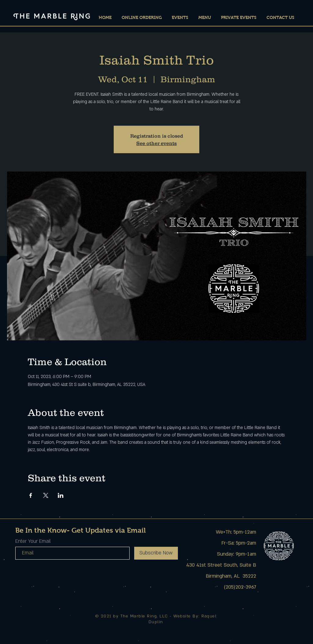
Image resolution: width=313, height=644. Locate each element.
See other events (156, 143)
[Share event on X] (46, 495)
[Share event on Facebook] (31, 495)
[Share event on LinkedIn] (61, 495)
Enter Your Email (33, 541)
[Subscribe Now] (156, 553)
